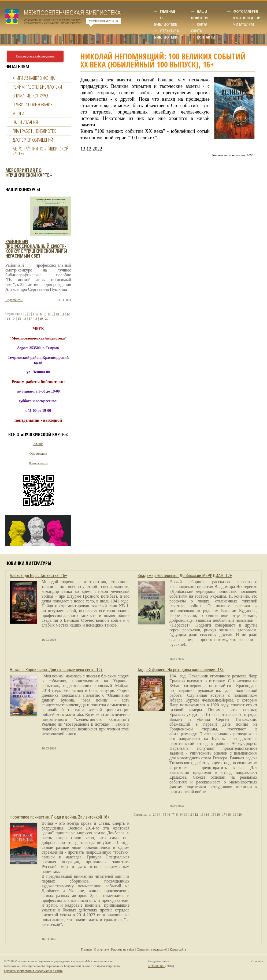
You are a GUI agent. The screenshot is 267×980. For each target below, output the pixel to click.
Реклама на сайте (123, 949)
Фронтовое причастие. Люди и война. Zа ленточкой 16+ (60, 817)
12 (68, 314)
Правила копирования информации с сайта (33, 971)
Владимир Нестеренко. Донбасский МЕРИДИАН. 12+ (185, 576)
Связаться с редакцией (152, 949)
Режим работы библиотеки (37, 87)
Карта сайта (178, 949)
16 (25, 319)
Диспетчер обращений (33, 140)
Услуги (18, 113)
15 (19, 319)
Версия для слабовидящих (35, 56)
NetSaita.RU (156, 966)
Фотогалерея (246, 11)
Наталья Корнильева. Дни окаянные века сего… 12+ (56, 670)
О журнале (101, 949)
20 (47, 319)
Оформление (38, 454)
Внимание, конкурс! (30, 96)
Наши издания (25, 122)
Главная (168, 11)
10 (57, 314)
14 (14, 319)
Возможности (38, 463)
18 (36, 319)
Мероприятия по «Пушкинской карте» (41, 151)
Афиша (38, 444)
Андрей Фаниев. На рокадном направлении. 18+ (181, 670)
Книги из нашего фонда (34, 78)
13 (8, 319)
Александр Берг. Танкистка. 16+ (38, 576)
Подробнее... (14, 300)
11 (63, 314)
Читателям (244, 24)
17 (30, 319)
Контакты (206, 37)
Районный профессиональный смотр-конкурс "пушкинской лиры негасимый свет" (36, 248)
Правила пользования (33, 104)
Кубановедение (248, 18)
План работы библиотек (34, 131)
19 (41, 319)
